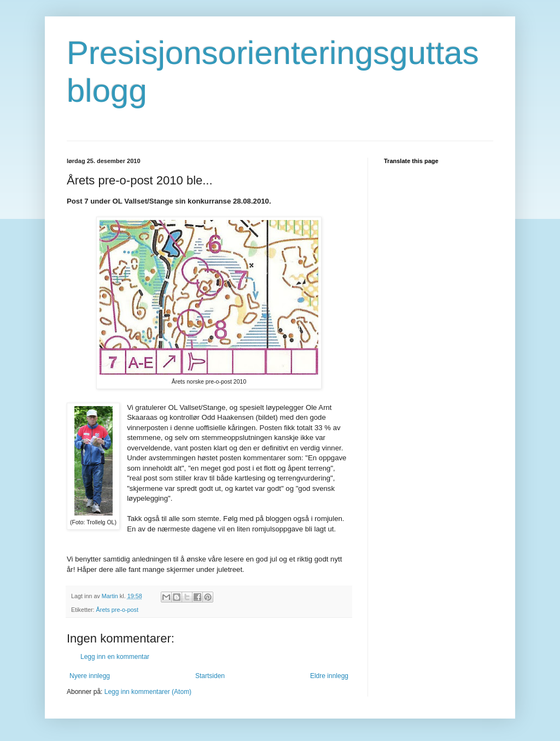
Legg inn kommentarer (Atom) (148, 692)
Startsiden (210, 676)
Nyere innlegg (90, 676)
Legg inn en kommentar (115, 657)
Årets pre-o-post (117, 610)
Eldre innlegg (329, 676)
